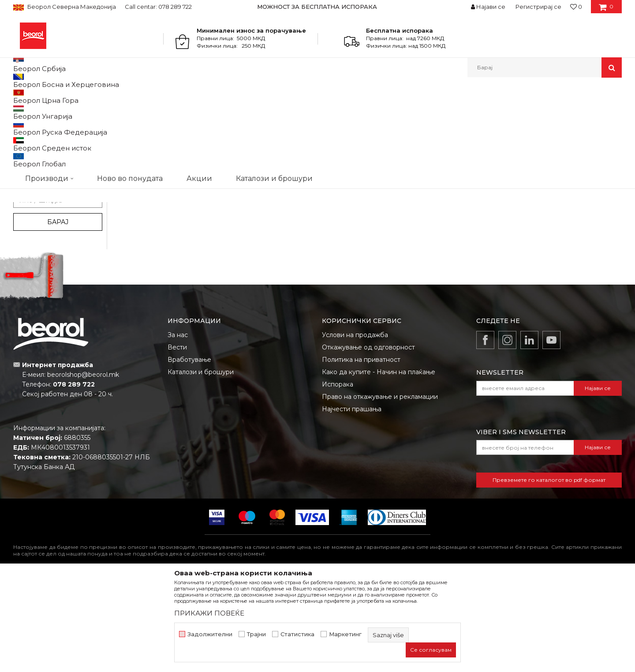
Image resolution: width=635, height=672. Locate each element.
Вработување (189, 451)
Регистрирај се (538, 7)
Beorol (21, 96)
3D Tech (33, 149)
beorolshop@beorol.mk (83, 466)
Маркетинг (345, 634)
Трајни (256, 634)
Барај (58, 313)
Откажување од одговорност (368, 438)
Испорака (338, 475)
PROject (33, 191)
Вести (177, 438)
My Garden (36, 170)
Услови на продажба (355, 426)
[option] (318, 7)
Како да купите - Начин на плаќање (379, 463)
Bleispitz (33, 160)
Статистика (297, 634)
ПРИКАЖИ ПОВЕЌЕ (209, 613)
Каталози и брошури (201, 463)
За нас (178, 426)
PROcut (32, 181)
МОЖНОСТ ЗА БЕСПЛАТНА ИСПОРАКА (317, 7)
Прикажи (518, 111)
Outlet (30, 236)
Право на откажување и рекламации (380, 488)
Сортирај (412, 111)
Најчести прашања (352, 500)
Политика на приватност (361, 451)
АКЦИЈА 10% (38, 247)
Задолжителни (210, 634)
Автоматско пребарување (349, 111)
